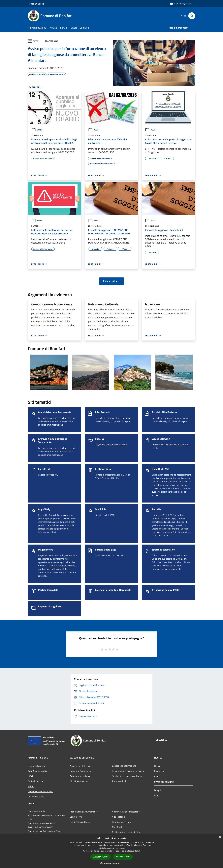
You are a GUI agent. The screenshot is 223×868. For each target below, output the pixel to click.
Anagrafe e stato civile (81, 766)
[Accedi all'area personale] (181, 4)
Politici (31, 786)
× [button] (220, 837)
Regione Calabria (36, 4)
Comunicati (160, 771)
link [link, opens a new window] (139, 851)
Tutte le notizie (111, 281)
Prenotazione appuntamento (84, 812)
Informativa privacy (121, 822)
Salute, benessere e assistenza (127, 776)
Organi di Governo (37, 766)
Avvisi (36, 41)
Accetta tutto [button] (101, 857)
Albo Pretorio (118, 817)
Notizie (158, 766)
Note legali (117, 827)
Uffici (30, 776)
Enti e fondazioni (36, 781)
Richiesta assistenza (80, 822)
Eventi (157, 795)
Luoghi (157, 790)
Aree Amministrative (38, 771)
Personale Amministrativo (40, 791)
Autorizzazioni (119, 781)
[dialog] (111, 851)
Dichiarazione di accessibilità (126, 832)
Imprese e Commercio (80, 771)
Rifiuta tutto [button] (123, 857)
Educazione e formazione (124, 766)
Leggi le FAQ (76, 817)
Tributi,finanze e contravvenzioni (128, 771)
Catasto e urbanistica (80, 776)
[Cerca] (192, 16)
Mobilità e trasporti (79, 781)
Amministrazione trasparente (126, 812)
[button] (111, 863)
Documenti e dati (36, 797)
